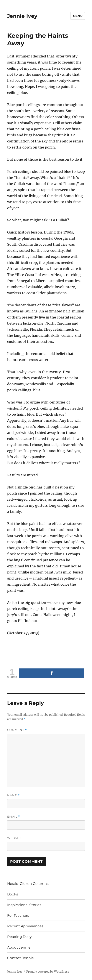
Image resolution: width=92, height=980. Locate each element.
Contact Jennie (21, 958)
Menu (78, 16)
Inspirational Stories (24, 905)
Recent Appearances (25, 926)
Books (13, 894)
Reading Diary (19, 937)
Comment (17, 730)
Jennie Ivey (22, 16)
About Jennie (19, 947)
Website (15, 838)
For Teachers (18, 915)
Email (14, 817)
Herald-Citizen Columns (28, 884)
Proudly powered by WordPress (48, 972)
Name (13, 795)
